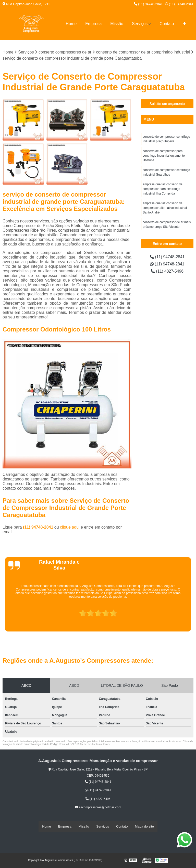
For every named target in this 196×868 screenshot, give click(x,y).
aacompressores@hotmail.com (98, 808)
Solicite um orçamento (167, 104)
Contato (167, 24)
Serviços (140, 24)
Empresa (93, 24)
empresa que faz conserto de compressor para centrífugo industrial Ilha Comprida (162, 189)
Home (71, 24)
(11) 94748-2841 (148, 4)
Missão (117, 24)
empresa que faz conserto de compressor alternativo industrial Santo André (165, 208)
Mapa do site (144, 826)
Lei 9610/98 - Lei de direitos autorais (89, 744)
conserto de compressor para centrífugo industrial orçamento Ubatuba (164, 156)
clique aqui (70, 527)
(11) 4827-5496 (167, 271)
